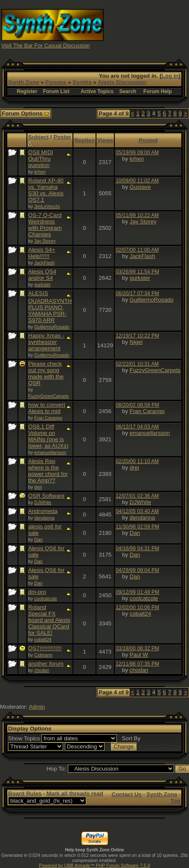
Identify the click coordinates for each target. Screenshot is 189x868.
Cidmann (43, 655)
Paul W (139, 655)
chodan (42, 670)
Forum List (56, 91)
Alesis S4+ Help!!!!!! (42, 253)
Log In (170, 76)
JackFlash (44, 263)
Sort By (131, 738)
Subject (38, 137)
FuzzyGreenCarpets (48, 396)
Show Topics (24, 738)
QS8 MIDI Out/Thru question (41, 159)
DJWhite (43, 502)
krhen (40, 172)
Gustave (140, 187)
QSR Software (46, 496)
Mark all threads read (75, 793)
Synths (82, 82)
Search (128, 91)
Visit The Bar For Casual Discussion (46, 45)
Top (176, 801)
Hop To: (56, 769)
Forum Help (158, 91)
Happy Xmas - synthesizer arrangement (46, 342)
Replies (84, 140)
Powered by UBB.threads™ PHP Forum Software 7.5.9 (94, 865)
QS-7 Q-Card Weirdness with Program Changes (45, 225)
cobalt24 (43, 639)
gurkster (42, 284)
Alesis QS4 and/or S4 (42, 275)
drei (38, 487)
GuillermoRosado (52, 327)
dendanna (44, 518)
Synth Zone (24, 82)
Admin (37, 707)
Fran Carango (48, 418)
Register (27, 91)
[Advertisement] (147, 28)
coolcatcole (45, 598)
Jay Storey (45, 241)
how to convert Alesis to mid (47, 408)
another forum (46, 664)
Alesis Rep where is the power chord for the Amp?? (48, 471)
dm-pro (37, 592)
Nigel (136, 342)
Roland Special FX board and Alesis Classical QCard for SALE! (49, 620)
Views (105, 140)
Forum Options (26, 113)
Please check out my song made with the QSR (46, 373)
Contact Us (127, 794)
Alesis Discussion (122, 82)
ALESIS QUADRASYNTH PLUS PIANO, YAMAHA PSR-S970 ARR (50, 307)
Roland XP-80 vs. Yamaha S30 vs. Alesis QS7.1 (46, 190)
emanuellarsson (50, 452)
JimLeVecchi (47, 206)
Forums (56, 82)
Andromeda (43, 511)
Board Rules (25, 793)
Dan (38, 540)
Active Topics (97, 91)
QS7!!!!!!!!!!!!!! (45, 648)
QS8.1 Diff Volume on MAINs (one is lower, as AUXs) (48, 436)
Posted (148, 140)
